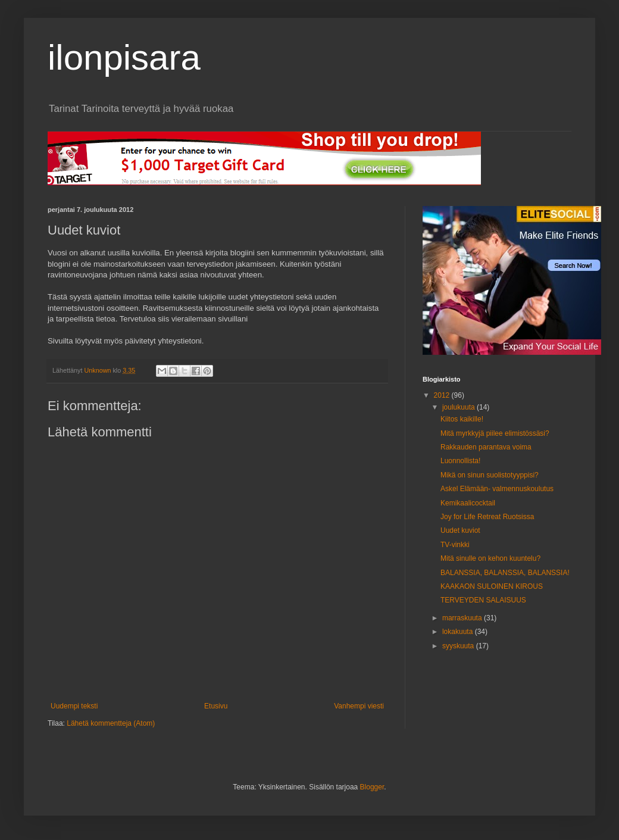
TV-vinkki (455, 545)
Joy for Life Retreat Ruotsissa (487, 517)
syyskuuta (459, 646)
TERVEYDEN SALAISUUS (483, 600)
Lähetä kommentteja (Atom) (111, 723)
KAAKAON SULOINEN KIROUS (492, 586)
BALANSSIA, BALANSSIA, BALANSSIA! (505, 573)
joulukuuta (459, 407)
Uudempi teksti (74, 706)
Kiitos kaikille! (462, 419)
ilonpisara (124, 57)
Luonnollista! (460, 461)
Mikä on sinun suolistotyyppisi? (490, 475)
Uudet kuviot (460, 530)
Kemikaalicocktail (468, 503)
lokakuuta (459, 632)
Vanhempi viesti (359, 706)
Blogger (372, 787)
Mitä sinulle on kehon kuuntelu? (490, 558)
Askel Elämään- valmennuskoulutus (497, 489)
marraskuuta (463, 618)
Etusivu (216, 706)
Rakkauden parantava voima (486, 447)
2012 (443, 395)
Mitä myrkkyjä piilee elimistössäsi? (495, 433)
